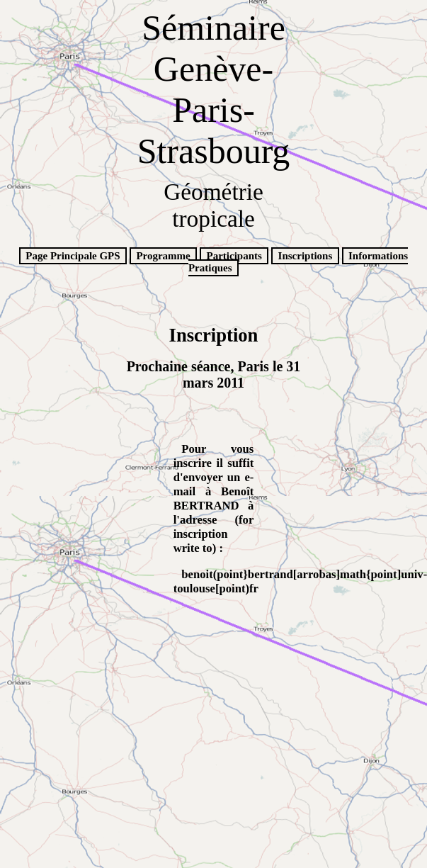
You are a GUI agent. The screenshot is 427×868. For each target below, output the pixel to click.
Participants (234, 256)
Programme (163, 256)
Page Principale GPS (73, 256)
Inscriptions (306, 256)
